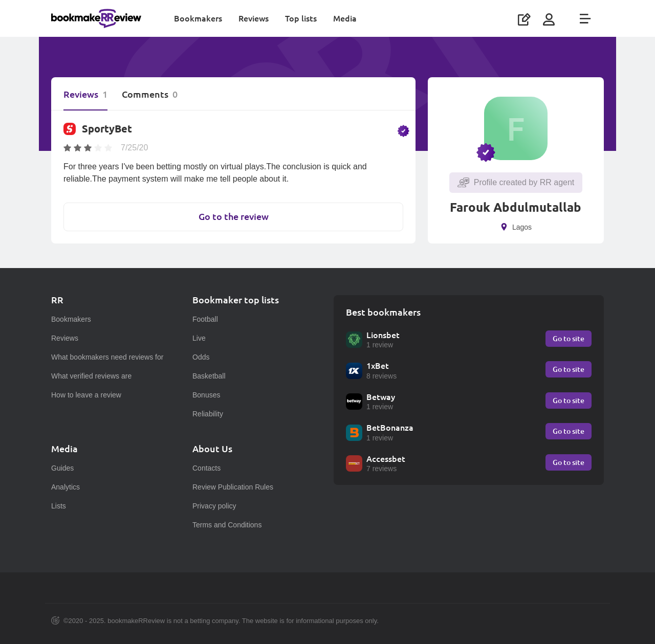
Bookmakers (198, 18)
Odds (201, 357)
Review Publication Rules (233, 487)
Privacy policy (214, 506)
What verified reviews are (91, 376)
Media (345, 18)
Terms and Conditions (227, 525)
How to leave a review (86, 395)
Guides (62, 468)
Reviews (254, 18)
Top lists (301, 18)
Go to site (569, 338)
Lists (59, 506)
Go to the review (234, 217)
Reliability (208, 414)
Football (205, 319)
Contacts (206, 468)
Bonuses (206, 395)
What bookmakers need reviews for (107, 357)
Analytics (65, 487)
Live (199, 338)
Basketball (209, 376)
